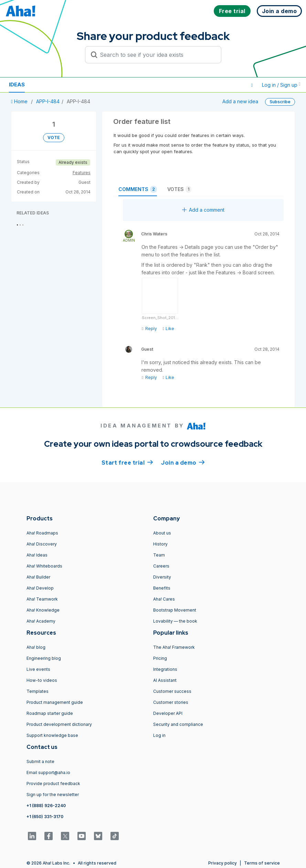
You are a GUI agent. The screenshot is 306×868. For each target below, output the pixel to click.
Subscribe (280, 102)
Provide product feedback (53, 784)
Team (159, 555)
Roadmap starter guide (50, 713)
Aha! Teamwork (42, 599)
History (160, 544)
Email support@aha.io (48, 772)
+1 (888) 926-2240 (46, 806)
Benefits (162, 588)
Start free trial (127, 462)
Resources (51, 84)
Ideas (17, 84)
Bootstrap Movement (175, 610)
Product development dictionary (59, 724)
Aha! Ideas (37, 555)
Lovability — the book (175, 621)
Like (168, 329)
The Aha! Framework (174, 647)
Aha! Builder (38, 577)
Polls (86, 84)
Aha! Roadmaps (42, 533)
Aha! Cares (164, 599)
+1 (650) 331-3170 (45, 817)
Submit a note (40, 761)
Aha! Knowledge (43, 610)
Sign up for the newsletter (53, 795)
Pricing (160, 658)
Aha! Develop (40, 588)
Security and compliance (178, 724)
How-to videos (42, 680)
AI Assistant (165, 680)
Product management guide (55, 702)
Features (82, 173)
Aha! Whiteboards (44, 566)
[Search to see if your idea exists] (156, 55)
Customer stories (171, 702)
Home (20, 101)
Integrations (165, 669)
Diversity (162, 577)
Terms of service (262, 863)
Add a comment (203, 210)
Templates (38, 691)
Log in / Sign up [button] (281, 85)
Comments (138, 189)
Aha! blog (36, 647)
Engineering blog (44, 658)
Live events (38, 669)
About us (162, 533)
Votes (179, 189)
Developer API (168, 713)
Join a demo (183, 462)
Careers (161, 566)
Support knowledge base (52, 735)
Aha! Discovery (42, 544)
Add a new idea (240, 101)
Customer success (172, 691)
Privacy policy (223, 863)
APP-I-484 (48, 101)
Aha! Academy (41, 621)
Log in (159, 735)
